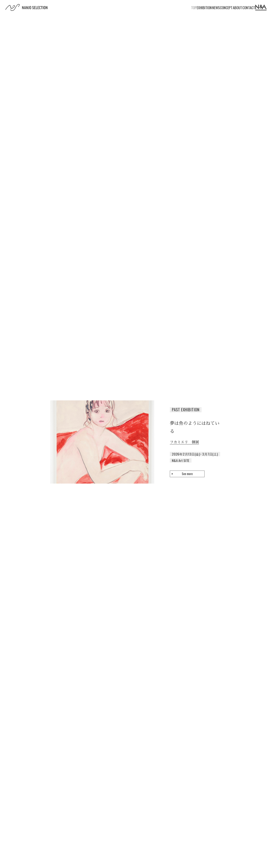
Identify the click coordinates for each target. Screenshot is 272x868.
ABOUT (220, 8)
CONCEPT (202, 8)
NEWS (184, 8)
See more (187, 474)
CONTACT (238, 8)
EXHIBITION (166, 8)
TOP (148, 8)
